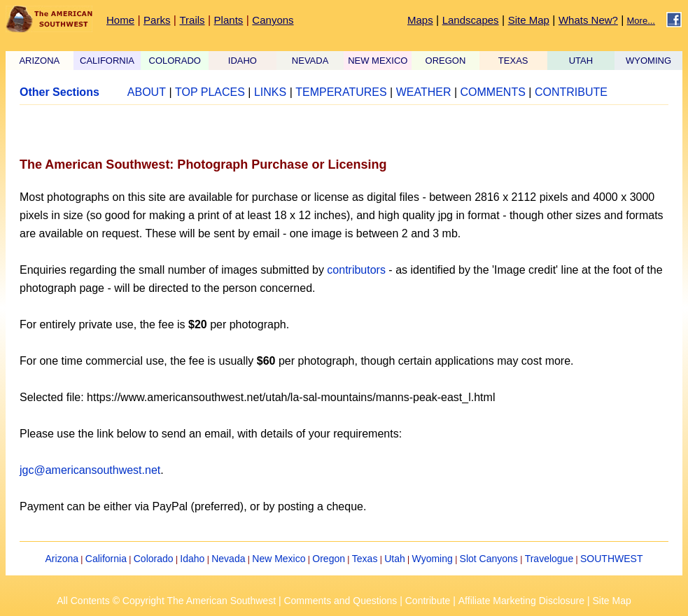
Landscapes (471, 20)
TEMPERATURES (341, 92)
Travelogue (549, 559)
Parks (157, 20)
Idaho (192, 559)
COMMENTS (493, 92)
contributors (356, 270)
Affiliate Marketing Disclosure (521, 601)
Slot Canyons (489, 559)
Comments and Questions (340, 601)
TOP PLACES (210, 92)
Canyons (273, 20)
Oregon (329, 559)
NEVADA (310, 61)
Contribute (428, 601)
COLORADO (175, 61)
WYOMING (648, 61)
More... (641, 21)
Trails (192, 20)
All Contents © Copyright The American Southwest (166, 601)
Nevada (228, 559)
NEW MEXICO (378, 61)
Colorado (154, 559)
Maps (420, 20)
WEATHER (424, 92)
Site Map (529, 20)
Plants (229, 20)
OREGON (446, 61)
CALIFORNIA (107, 61)
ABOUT (147, 92)
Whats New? (588, 20)
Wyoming (433, 559)
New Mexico (279, 559)
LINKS (270, 92)
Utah (395, 559)
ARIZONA (39, 61)
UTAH (581, 61)
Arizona (62, 559)
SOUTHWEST (611, 559)
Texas (365, 559)
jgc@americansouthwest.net (90, 470)
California (106, 559)
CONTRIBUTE (571, 92)
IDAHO (243, 61)
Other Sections (59, 92)
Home (120, 20)
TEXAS (513, 61)
